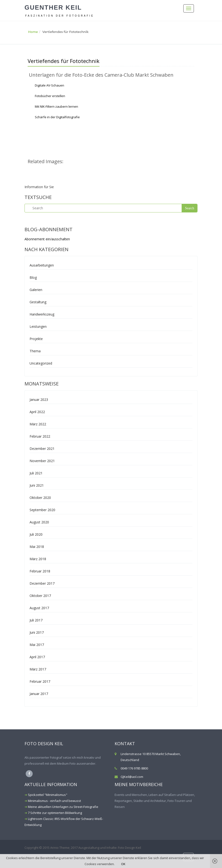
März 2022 (38, 424)
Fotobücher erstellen (50, 96)
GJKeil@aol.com (132, 777)
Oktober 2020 (40, 498)
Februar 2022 (40, 436)
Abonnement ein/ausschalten (47, 239)
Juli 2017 (36, 620)
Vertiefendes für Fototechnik (64, 61)
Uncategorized (41, 363)
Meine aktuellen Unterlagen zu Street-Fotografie (63, 807)
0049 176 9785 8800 (134, 768)
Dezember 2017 (42, 583)
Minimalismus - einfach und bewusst (54, 801)
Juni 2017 (37, 632)
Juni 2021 (37, 485)
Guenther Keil (53, 7)
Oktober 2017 (40, 596)
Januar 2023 (39, 400)
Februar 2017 (40, 681)
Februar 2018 (40, 571)
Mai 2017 (37, 645)
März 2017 (38, 669)
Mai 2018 (37, 547)
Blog (33, 277)
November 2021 (42, 461)
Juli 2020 (36, 534)
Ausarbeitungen (42, 265)
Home (33, 32)
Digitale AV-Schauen (49, 85)
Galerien (36, 290)
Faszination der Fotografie (60, 16)
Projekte (36, 339)
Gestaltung (38, 302)
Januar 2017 (39, 694)
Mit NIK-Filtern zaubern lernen (56, 106)
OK (123, 864)
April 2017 (37, 657)
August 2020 (39, 522)
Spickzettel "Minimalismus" (48, 795)
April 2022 (37, 412)
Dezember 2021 (42, 449)
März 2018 (38, 559)
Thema (35, 351)
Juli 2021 (36, 473)
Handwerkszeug (42, 314)
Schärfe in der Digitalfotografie (57, 117)
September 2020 (42, 510)
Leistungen (38, 326)
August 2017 (39, 608)
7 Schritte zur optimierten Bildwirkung (55, 813)
